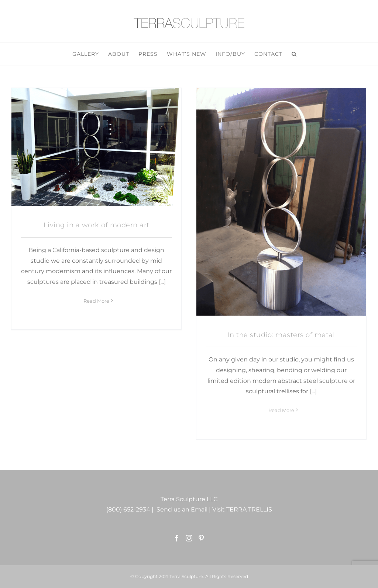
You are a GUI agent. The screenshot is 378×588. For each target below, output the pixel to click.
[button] (294, 54)
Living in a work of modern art (97, 225)
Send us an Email (182, 509)
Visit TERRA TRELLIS (242, 509)
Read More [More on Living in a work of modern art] (96, 410)
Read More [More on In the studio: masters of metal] (281, 410)
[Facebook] (177, 538)
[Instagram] (189, 538)
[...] (162, 282)
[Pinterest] (201, 538)
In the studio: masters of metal (281, 335)
